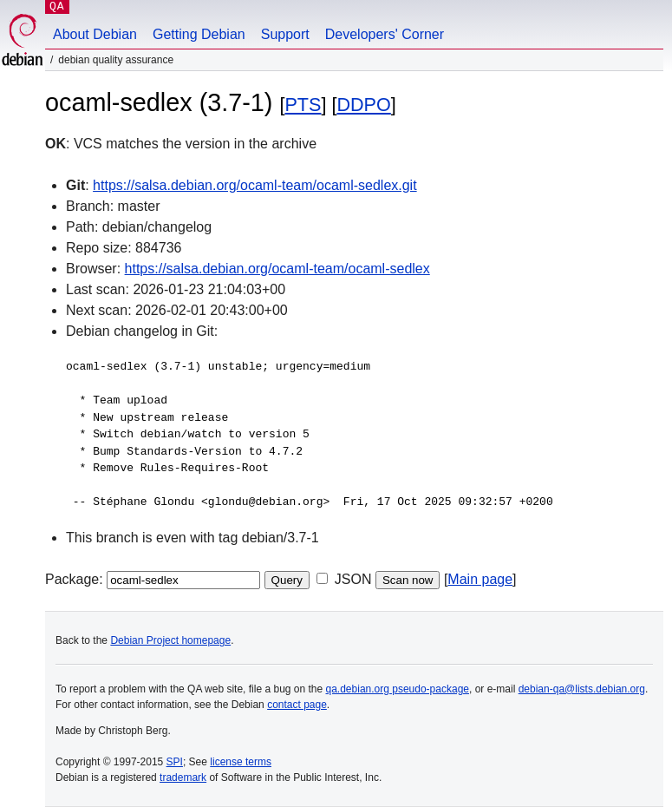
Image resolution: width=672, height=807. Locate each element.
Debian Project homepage (170, 640)
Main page (480, 579)
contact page (297, 705)
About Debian (95, 34)
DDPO (363, 105)
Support (285, 34)
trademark (183, 777)
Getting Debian (199, 34)
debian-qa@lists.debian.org (582, 689)
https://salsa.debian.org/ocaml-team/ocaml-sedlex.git (255, 185)
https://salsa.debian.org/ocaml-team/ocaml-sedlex (277, 269)
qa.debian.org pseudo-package (398, 689)
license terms (241, 762)
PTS (303, 105)
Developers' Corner (385, 34)
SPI (175, 762)
